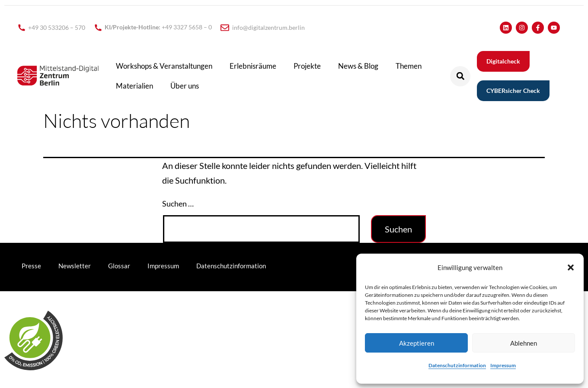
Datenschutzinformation (457, 365)
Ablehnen (524, 343)
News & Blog (358, 66)
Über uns (185, 86)
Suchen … (178, 204)
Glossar (119, 266)
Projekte (307, 66)
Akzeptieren (417, 343)
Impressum (503, 365)
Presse (31, 266)
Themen (409, 66)
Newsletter (75, 266)
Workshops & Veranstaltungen (164, 66)
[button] (571, 267)
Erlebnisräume (253, 66)
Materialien (134, 86)
